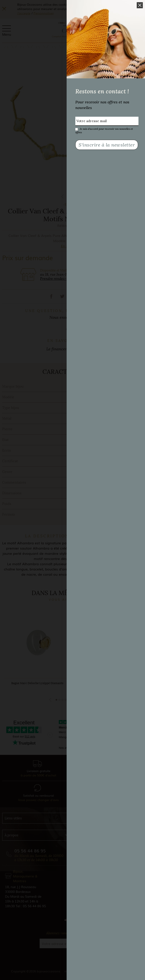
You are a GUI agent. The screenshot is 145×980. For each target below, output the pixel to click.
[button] (140, 5)
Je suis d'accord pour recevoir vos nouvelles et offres (104, 129)
